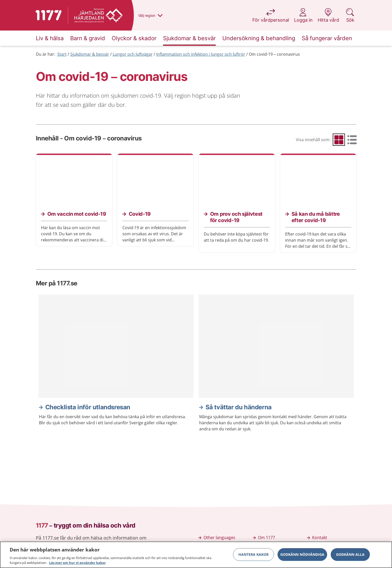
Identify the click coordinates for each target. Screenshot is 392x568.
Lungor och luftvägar (133, 54)
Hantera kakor (253, 555)
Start (62, 54)
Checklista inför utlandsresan (88, 407)
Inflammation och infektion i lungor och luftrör (201, 54)
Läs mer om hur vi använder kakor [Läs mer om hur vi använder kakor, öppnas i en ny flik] (77, 563)
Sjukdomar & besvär (90, 54)
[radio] (339, 140)
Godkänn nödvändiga (302, 555)
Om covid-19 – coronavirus (274, 54)
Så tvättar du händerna (239, 407)
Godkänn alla (350, 555)
